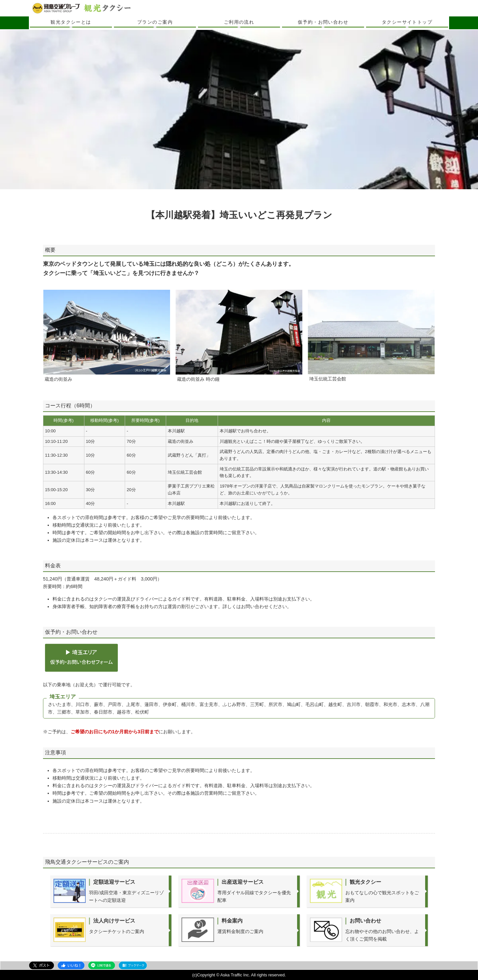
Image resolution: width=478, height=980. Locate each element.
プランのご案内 (155, 22)
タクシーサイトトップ (407, 22)
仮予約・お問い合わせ (323, 22)
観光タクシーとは (71, 22)
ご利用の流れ (239, 22)
